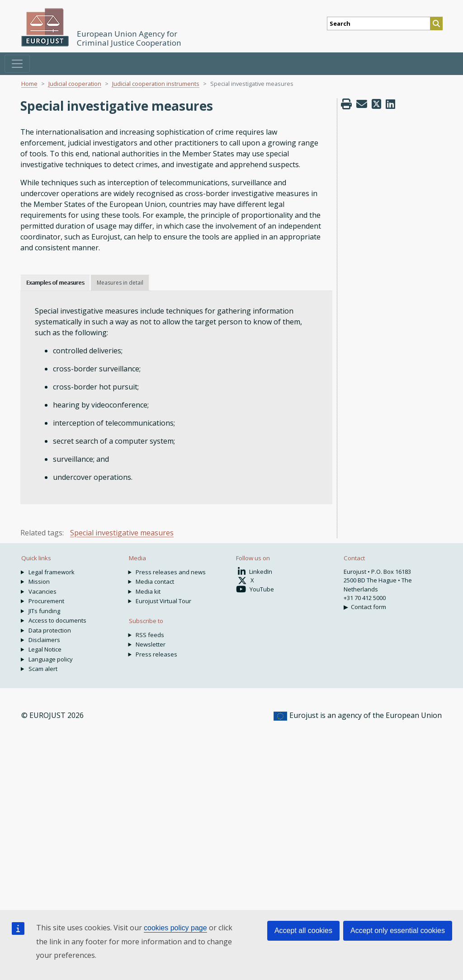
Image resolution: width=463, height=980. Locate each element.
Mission (39, 581)
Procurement (46, 601)
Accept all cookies (303, 931)
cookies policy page (175, 928)
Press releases (156, 654)
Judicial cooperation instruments (156, 84)
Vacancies (43, 591)
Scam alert (43, 669)
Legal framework (52, 572)
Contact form (369, 607)
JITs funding (44, 611)
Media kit (148, 591)
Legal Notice (45, 649)
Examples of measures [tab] (55, 283)
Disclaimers (44, 640)
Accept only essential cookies (398, 931)
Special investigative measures (122, 533)
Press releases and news (171, 572)
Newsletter (151, 644)
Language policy (51, 659)
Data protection (50, 630)
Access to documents (57, 620)
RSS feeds (150, 635)
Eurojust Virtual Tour (163, 601)
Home (29, 84)
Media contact (155, 581)
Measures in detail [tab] (120, 283)
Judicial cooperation (75, 84)
